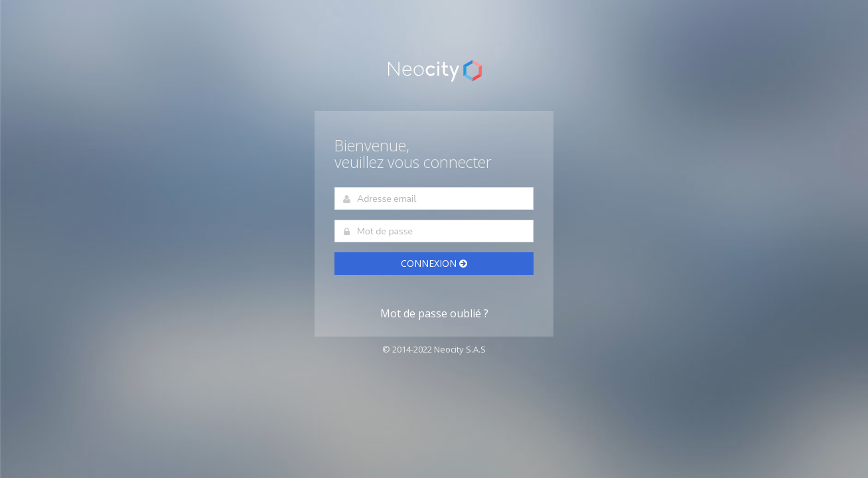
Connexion (434, 263)
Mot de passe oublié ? (434, 314)
